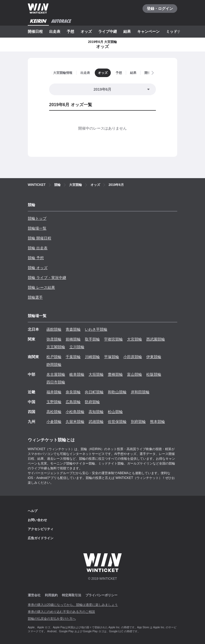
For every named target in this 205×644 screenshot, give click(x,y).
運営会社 (34, 595)
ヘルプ (33, 511)
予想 (70, 31)
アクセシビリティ (41, 529)
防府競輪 (92, 402)
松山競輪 (115, 412)
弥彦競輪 (54, 339)
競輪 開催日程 (40, 238)
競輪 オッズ (38, 268)
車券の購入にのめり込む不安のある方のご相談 (61, 612)
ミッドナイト (177, 31)
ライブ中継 (108, 31)
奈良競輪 (73, 392)
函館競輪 (54, 329)
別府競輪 (138, 422)
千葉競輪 (73, 357)
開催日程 (35, 31)
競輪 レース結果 (41, 287)
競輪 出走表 (38, 248)
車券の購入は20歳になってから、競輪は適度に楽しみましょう (73, 605)
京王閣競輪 (56, 347)
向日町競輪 (94, 392)
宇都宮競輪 (113, 339)
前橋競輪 (73, 339)
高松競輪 (54, 412)
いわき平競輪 (96, 329)
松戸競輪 (54, 357)
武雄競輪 (96, 422)
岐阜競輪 (77, 374)
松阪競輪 (154, 374)
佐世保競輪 (117, 422)
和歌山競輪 (117, 392)
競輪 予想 (36, 258)
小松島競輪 (75, 412)
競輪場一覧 (37, 228)
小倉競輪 (54, 422)
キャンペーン (148, 31)
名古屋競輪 (56, 374)
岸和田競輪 (140, 392)
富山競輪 (135, 374)
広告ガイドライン (41, 538)
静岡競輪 (54, 365)
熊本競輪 (157, 422)
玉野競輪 (54, 402)
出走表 (55, 31)
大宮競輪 (135, 339)
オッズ (86, 31)
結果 (127, 31)
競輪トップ (37, 218)
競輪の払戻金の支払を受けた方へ (52, 619)
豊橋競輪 (115, 374)
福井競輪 (54, 392)
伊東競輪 (154, 357)
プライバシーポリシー (101, 595)
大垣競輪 (96, 374)
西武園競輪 (156, 339)
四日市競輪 (56, 382)
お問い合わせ (37, 520)
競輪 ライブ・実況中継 (47, 278)
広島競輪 (73, 402)
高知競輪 (96, 412)
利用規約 (51, 595)
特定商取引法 (72, 595)
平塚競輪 (112, 357)
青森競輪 (73, 329)
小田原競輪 (133, 357)
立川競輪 (77, 347)
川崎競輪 (92, 357)
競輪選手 (35, 297)
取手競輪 (92, 339)
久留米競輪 (75, 422)
